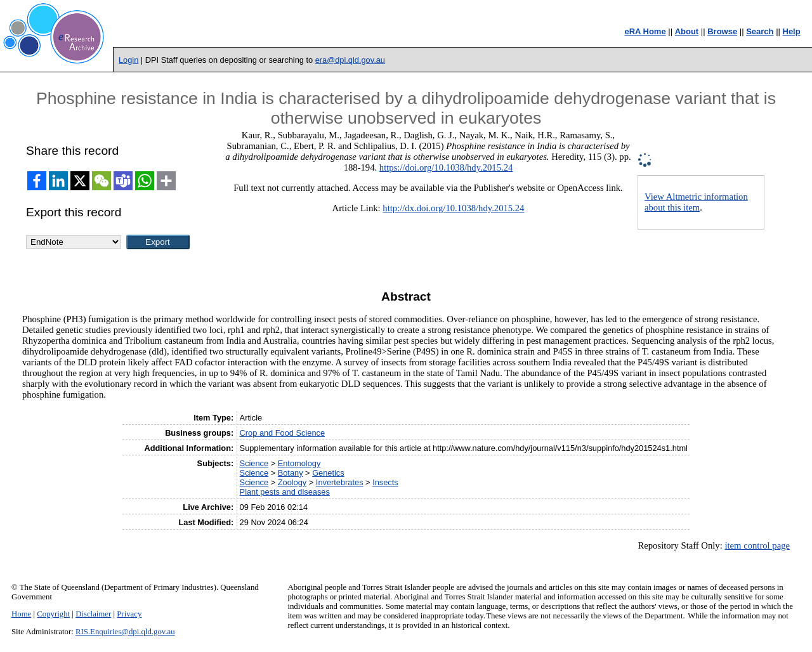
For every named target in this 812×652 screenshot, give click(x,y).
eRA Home (645, 31)
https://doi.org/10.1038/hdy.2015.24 (446, 167)
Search (760, 31)
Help (792, 31)
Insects (385, 482)
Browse (722, 31)
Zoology (292, 482)
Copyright (53, 614)
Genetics (328, 473)
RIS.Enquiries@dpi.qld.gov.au (125, 632)
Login (128, 60)
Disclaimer (93, 614)
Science (254, 463)
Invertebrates (340, 482)
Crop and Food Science (282, 433)
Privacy (129, 614)
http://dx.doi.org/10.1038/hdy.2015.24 (453, 208)
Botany (291, 473)
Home (21, 614)
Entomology (299, 463)
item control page (757, 545)
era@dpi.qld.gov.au (350, 60)
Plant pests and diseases (285, 492)
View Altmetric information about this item (696, 202)
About (687, 31)
